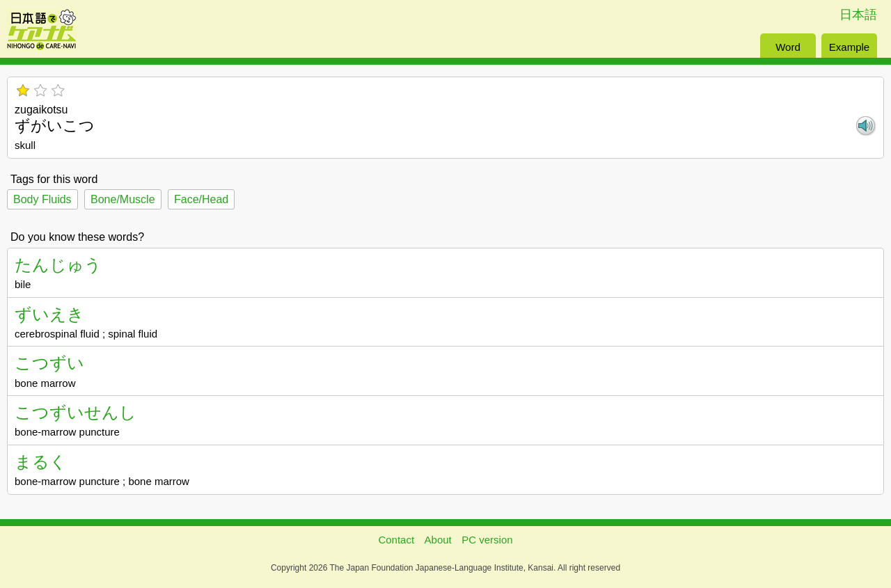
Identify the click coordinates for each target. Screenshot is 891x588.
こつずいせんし (76, 412)
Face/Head (201, 199)
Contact (396, 540)
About (438, 540)
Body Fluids (42, 199)
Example (849, 47)
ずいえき (49, 314)
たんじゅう (58, 265)
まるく (41, 462)
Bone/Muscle (123, 199)
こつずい (49, 363)
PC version (487, 540)
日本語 (858, 15)
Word (788, 47)
